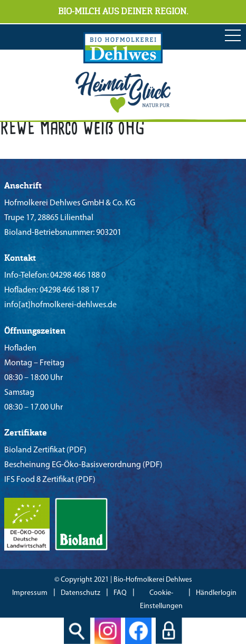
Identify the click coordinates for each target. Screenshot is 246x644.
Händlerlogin (216, 593)
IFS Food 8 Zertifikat (39, 480)
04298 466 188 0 (77, 276)
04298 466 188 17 (69, 290)
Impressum (30, 593)
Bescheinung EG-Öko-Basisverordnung (73, 465)
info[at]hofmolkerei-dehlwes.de (60, 305)
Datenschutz (81, 593)
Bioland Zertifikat (35, 450)
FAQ (120, 593)
